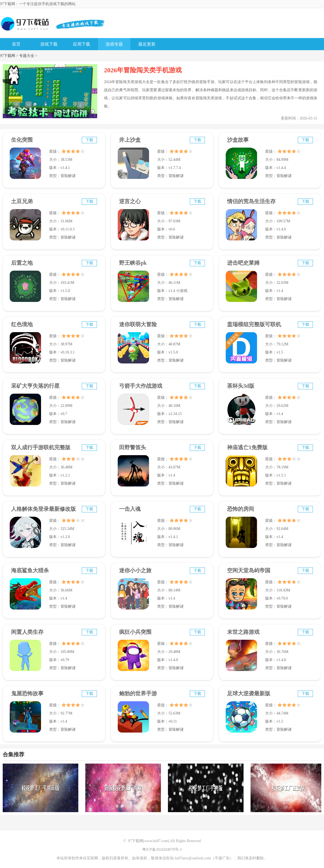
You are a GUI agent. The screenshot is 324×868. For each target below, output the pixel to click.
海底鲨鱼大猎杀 (30, 570)
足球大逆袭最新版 (249, 693)
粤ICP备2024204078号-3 (162, 850)
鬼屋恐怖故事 (27, 693)
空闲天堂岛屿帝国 (249, 570)
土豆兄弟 (22, 201)
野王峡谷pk (133, 263)
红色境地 (22, 324)
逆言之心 (130, 201)
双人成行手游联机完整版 (41, 447)
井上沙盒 (130, 140)
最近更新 (147, 44)
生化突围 (22, 140)
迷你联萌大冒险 (138, 324)
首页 (16, 44)
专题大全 (27, 56)
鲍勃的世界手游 (138, 693)
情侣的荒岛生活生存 (251, 201)
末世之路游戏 (243, 632)
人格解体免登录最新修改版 (43, 509)
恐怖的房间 (241, 509)
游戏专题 (114, 44)
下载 (89, 140)
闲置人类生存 (27, 632)
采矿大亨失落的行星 (35, 386)
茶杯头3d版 (241, 386)
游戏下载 (49, 44)
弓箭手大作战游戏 (141, 386)
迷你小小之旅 (135, 570)
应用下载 (82, 44)
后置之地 (22, 263)
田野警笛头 (133, 447)
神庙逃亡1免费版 (247, 447)
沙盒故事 (238, 140)
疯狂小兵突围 (135, 632)
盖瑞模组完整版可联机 (254, 324)
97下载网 (8, 56)
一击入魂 (130, 509)
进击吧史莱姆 (243, 263)
